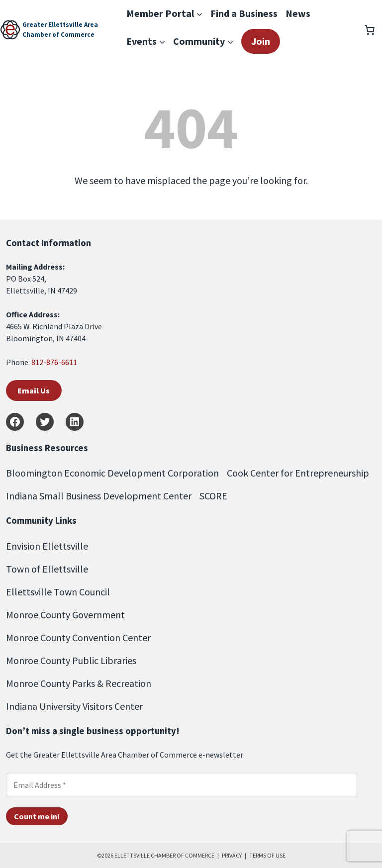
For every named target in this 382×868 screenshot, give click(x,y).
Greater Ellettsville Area (60, 25)
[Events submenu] (162, 41)
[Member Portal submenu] (199, 13)
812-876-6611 (54, 362)
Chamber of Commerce (58, 35)
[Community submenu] (230, 41)
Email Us (34, 390)
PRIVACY (232, 855)
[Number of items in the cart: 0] (370, 30)
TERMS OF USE (267, 855)
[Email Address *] (182, 785)
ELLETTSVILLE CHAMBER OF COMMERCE (164, 855)
